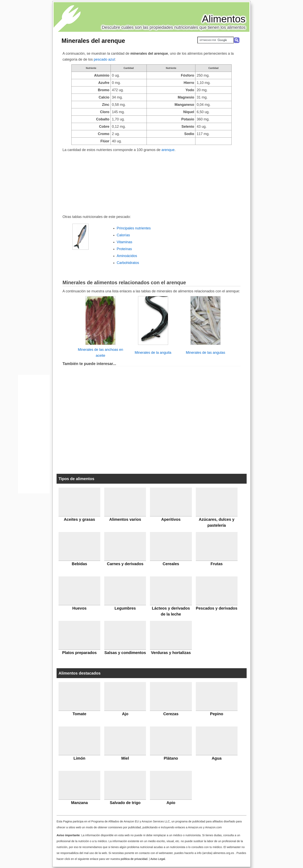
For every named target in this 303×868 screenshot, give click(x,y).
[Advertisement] (151, 182)
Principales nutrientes (134, 228)
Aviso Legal (158, 859)
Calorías (123, 235)
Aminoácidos (127, 256)
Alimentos (224, 19)
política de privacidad (134, 859)
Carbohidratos (128, 263)
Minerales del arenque (93, 41)
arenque (168, 150)
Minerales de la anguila (153, 353)
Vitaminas (125, 242)
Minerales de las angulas (205, 353)
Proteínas (124, 249)
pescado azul (104, 59)
